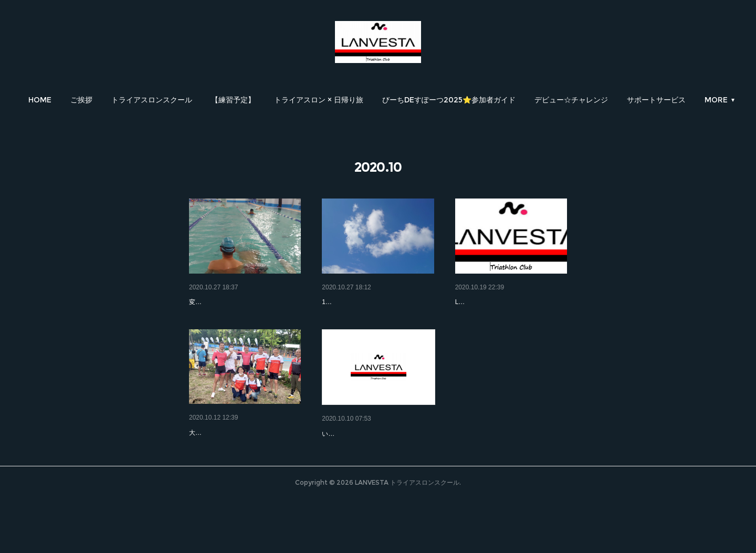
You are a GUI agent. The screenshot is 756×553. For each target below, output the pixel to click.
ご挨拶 (81, 100)
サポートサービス (656, 100)
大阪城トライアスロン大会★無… (244, 460)
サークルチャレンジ (488, 302)
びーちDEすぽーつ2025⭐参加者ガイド (449, 100)
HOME (40, 100)
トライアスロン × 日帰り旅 (319, 100)
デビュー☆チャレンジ (571, 100)
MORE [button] (716, 100)
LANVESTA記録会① (355, 302)
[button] (40, 100)
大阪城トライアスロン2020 (367, 461)
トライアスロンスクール (152, 100)
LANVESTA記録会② (223, 302)
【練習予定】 (233, 100)
